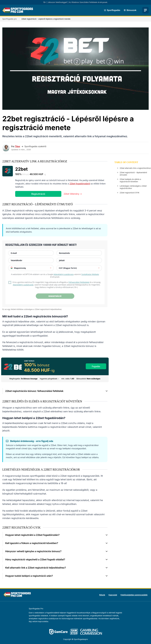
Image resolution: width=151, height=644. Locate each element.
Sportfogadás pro (10, 19)
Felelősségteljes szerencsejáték (134, 595)
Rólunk (102, 595)
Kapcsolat (113, 595)
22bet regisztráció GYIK (130, 193)
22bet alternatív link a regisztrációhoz (135, 168)
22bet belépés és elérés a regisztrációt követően (130, 180)
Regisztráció (38, 194)
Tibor (18, 146)
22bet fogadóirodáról (80, 184)
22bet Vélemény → (73, 194)
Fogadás (96, 366)
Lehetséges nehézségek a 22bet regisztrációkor (133, 187)
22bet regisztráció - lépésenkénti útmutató (133, 174)
